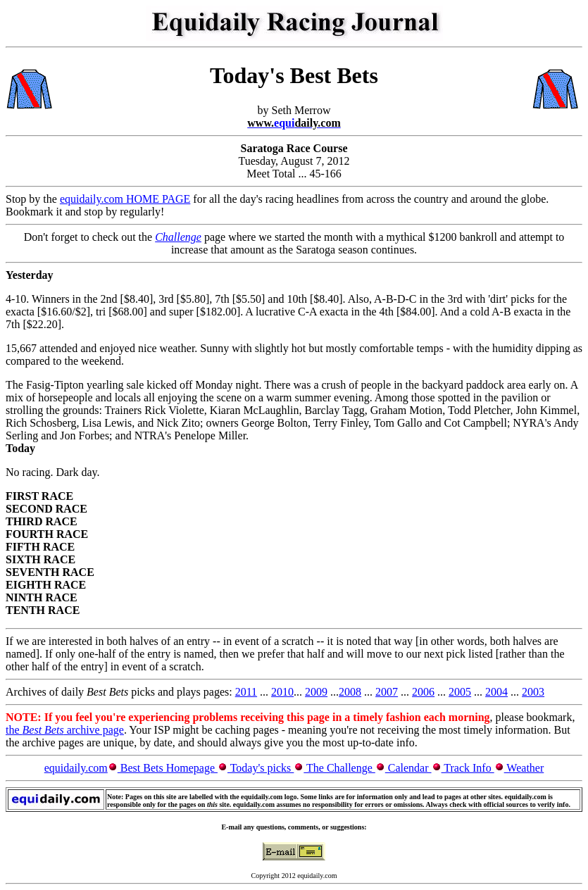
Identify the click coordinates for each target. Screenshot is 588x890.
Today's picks (261, 768)
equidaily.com (76, 768)
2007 (387, 692)
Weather (524, 768)
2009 (316, 692)
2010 (282, 692)
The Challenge (339, 768)
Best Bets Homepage (168, 768)
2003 (533, 692)
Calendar (408, 768)
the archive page (65, 730)
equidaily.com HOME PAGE (125, 199)
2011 (246, 692)
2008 (350, 692)
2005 (460, 692)
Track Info (468, 768)
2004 (496, 692)
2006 (423, 692)
